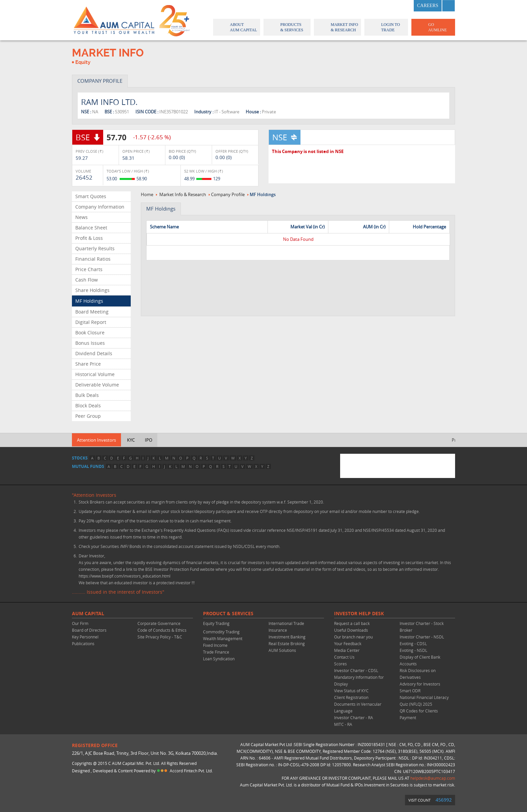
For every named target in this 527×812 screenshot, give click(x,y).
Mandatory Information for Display (359, 680)
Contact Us (344, 657)
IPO (149, 440)
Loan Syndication (219, 659)
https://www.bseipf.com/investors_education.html (125, 576)
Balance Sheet (91, 228)
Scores (340, 664)
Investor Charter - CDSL (356, 670)
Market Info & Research (183, 194)
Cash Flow (87, 280)
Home (147, 194)
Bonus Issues (90, 343)
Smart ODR (410, 691)
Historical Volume (95, 374)
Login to (386, 27)
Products (287, 27)
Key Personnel (85, 637)
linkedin (404, 6)
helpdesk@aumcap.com (433, 778)
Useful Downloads (351, 630)
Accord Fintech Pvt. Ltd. (191, 771)
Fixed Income (215, 645)
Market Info (337, 27)
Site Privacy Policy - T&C (160, 637)
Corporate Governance (159, 623)
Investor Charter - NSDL (422, 637)
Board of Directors (89, 630)
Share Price (88, 364)
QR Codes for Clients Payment (419, 714)
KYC (131, 440)
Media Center (347, 650)
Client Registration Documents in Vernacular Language (358, 704)
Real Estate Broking (287, 643)
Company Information (100, 207)
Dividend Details (94, 353)
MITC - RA (343, 724)
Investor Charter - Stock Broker (422, 627)
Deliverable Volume (97, 385)
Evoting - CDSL (413, 643)
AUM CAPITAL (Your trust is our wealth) (114, 20)
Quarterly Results (95, 248)
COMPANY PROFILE (100, 81)
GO (433, 27)
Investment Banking (287, 637)
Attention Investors (96, 440)
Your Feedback (348, 643)
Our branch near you (353, 637)
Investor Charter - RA (354, 717)
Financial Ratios (93, 259)
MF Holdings (89, 301)
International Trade (286, 623)
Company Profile (228, 194)
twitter (388, 6)
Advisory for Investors (420, 684)
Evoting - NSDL (413, 650)
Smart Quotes (91, 196)
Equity (83, 62)
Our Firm (80, 623)
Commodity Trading (221, 632)
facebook (371, 6)
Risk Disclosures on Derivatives (418, 674)
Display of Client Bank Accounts (420, 660)
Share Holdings (92, 290)
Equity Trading (216, 623)
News (82, 217)
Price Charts (89, 269)
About (236, 27)
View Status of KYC (351, 691)
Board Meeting (92, 312)
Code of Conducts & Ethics (162, 630)
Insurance (278, 630)
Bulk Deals (87, 395)
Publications (83, 643)
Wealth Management (223, 638)
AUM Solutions (282, 650)
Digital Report (91, 322)
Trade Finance (216, 652)
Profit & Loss (89, 238)
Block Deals (88, 405)
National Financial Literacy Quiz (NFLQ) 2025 (424, 701)
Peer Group (88, 416)
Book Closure (90, 333)
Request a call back (352, 623)
